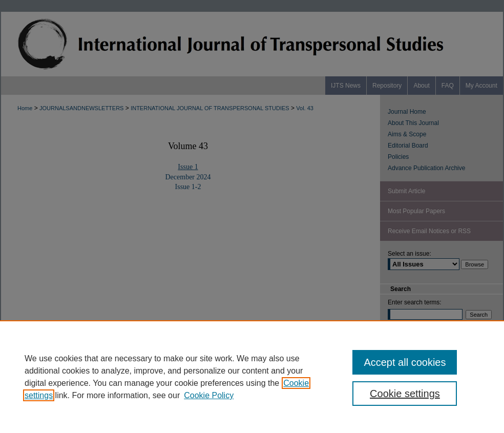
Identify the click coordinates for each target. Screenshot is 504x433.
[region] (252, 377)
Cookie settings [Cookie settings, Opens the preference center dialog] (405, 394)
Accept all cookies (405, 362)
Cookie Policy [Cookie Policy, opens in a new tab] (209, 395)
